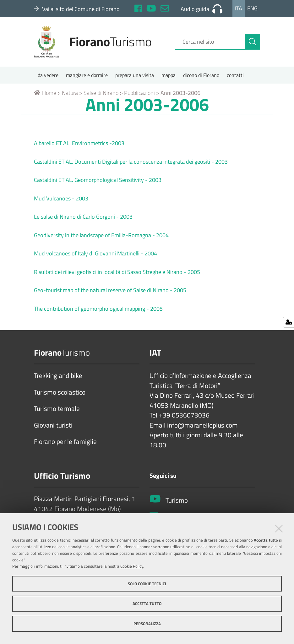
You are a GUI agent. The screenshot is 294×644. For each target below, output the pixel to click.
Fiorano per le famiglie (65, 442)
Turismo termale (57, 409)
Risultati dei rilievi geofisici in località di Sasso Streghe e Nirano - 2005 (117, 272)
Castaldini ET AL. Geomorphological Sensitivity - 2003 (98, 180)
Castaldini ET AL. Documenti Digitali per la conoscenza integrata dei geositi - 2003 (131, 162)
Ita (239, 8)
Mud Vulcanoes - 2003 (61, 198)
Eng (252, 8)
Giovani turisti (53, 425)
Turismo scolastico (60, 392)
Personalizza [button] (147, 624)
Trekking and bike (58, 376)
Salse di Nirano (101, 93)
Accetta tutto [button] (147, 603)
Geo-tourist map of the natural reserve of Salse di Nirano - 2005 (110, 290)
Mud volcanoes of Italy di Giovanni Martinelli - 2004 (95, 253)
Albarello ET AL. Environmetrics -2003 (79, 143)
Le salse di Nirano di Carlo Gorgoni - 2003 (83, 217)
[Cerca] (253, 42)
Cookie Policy (132, 566)
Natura (70, 93)
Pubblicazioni (139, 93)
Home (45, 93)
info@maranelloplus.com (202, 425)
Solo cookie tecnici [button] (147, 584)
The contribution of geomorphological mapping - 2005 (98, 309)
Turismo (177, 500)
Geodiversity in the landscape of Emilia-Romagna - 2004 (101, 235)
